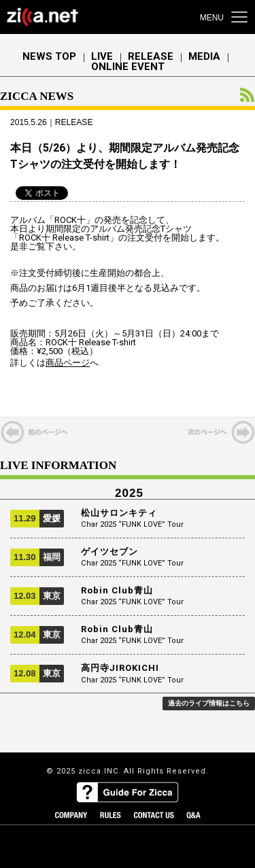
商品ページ (68, 363)
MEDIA (204, 57)
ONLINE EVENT (128, 67)
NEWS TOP (49, 57)
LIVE (102, 57)
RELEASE (151, 57)
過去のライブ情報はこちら (209, 703)
